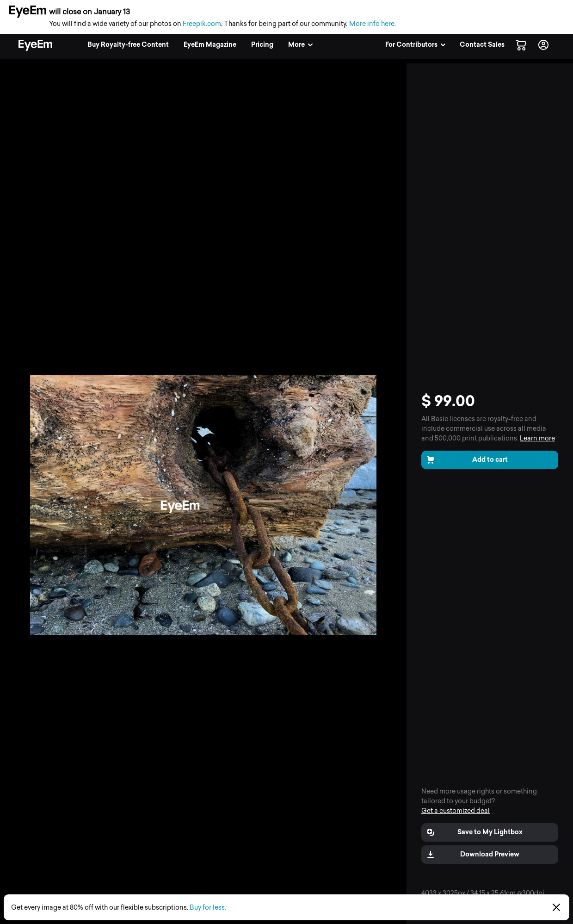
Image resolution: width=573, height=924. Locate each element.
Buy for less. (208, 908)
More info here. (373, 24)
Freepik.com (202, 24)
